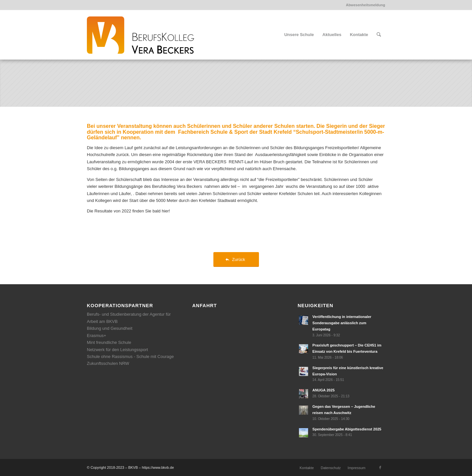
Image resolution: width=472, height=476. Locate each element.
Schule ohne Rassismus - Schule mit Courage (130, 357)
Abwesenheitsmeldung (365, 5)
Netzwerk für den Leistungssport (117, 350)
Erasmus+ (97, 336)
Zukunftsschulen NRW (108, 363)
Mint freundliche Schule (109, 342)
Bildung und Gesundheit (110, 328)
